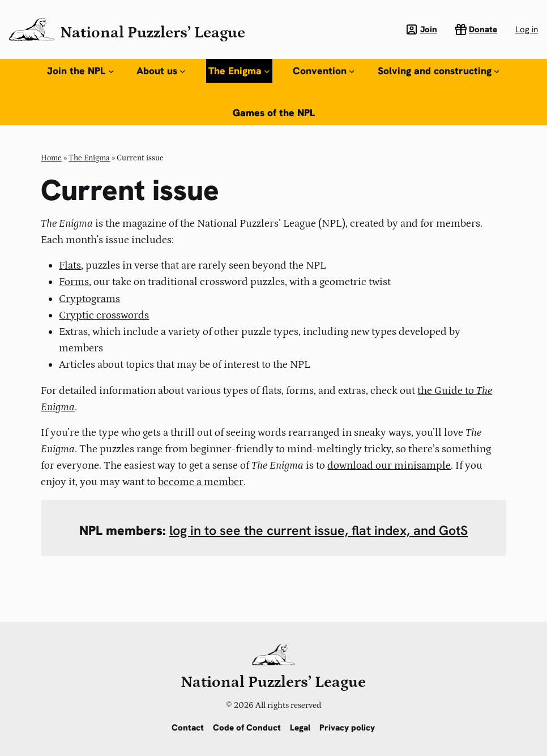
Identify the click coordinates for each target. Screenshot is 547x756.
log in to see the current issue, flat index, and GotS (319, 530)
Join (429, 29)
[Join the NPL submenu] (111, 71)
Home (51, 158)
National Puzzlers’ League (153, 33)
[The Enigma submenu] (267, 71)
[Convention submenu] (352, 71)
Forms (74, 282)
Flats (70, 265)
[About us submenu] (183, 71)
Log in (527, 29)
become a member (201, 482)
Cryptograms (89, 299)
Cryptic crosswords (104, 315)
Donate (483, 29)
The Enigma (89, 158)
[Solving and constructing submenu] (497, 71)
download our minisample (389, 465)
